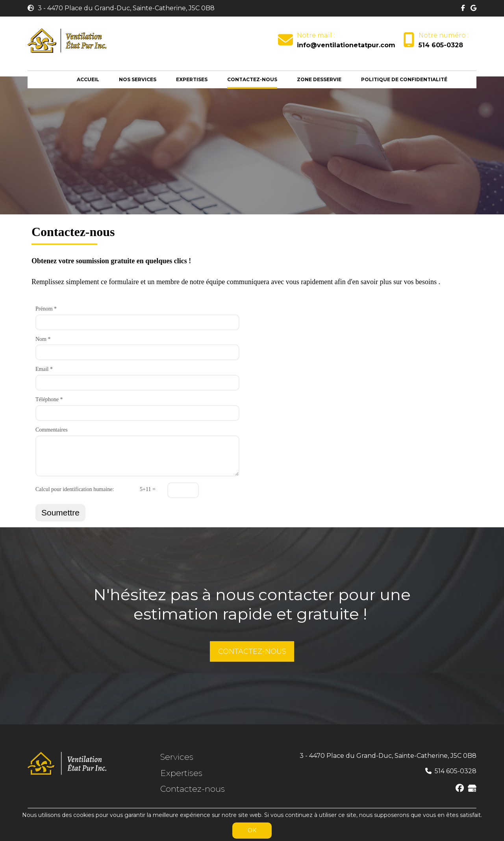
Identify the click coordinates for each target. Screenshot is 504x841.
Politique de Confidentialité (404, 79)
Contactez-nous (252, 79)
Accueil (88, 79)
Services (177, 757)
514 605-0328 (441, 45)
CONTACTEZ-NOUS (252, 651)
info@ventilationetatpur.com (346, 45)
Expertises (192, 79)
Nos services (138, 79)
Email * (44, 369)
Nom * (43, 339)
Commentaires (52, 430)
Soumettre (60, 513)
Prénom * (46, 309)
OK (252, 830)
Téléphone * (49, 399)
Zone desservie (319, 79)
